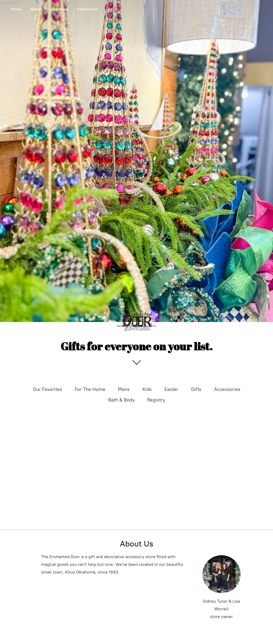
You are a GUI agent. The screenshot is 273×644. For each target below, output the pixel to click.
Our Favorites (47, 389)
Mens (124, 389)
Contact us (87, 9)
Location (59, 9)
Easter (171, 389)
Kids (147, 389)
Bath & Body (121, 400)
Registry (156, 400)
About (36, 9)
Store (16, 9)
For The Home (90, 389)
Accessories (227, 389)
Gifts (196, 389)
